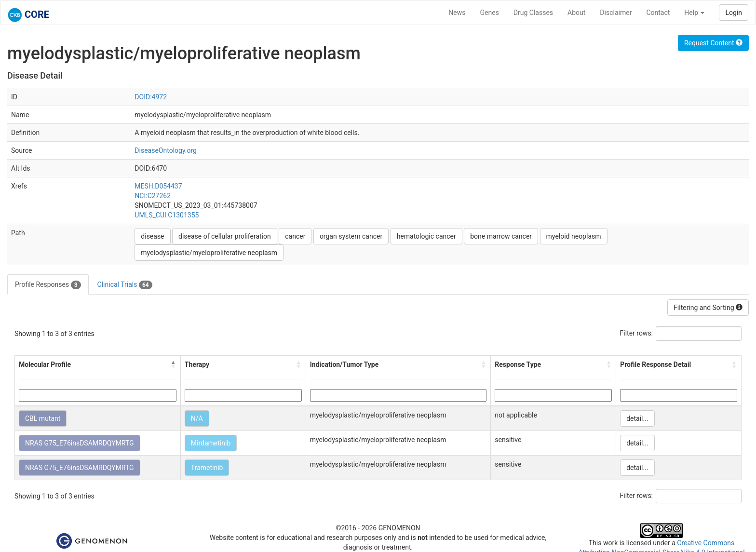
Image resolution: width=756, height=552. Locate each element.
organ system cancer (351, 236)
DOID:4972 (151, 97)
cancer (295, 236)
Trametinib (207, 468)
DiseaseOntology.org (166, 150)
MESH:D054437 (158, 186)
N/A (197, 418)
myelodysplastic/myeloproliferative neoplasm (209, 253)
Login (734, 13)
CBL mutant (43, 418)
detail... (637, 418)
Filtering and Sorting (708, 308)
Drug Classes (533, 13)
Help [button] (694, 13)
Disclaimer (616, 13)
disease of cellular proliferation (225, 236)
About (576, 13)
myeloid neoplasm (574, 236)
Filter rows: (637, 333)
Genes (490, 13)
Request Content (713, 43)
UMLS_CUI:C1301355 (167, 215)
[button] (174, 364)
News (457, 13)
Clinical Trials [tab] (125, 285)
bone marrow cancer (501, 236)
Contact (658, 13)
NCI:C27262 (153, 196)
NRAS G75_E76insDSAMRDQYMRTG (80, 443)
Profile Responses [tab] (48, 285)
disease (152, 236)
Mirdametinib (211, 443)
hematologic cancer (426, 236)
